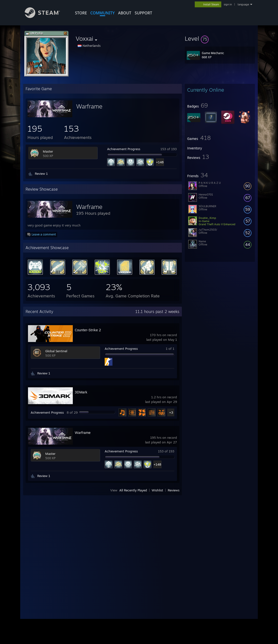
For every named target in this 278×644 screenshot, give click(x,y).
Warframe (89, 106)
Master (48, 151)
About (125, 13)
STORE (81, 13)
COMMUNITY (102, 13)
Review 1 (41, 174)
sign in (228, 4)
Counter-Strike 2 (88, 330)
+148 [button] (160, 162)
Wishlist (157, 490)
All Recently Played (133, 490)
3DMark (81, 392)
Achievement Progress (124, 149)
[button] (220, 39)
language (243, 4)
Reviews (174, 490)
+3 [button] (171, 412)
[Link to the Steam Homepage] (46, 17)
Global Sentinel (56, 351)
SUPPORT (143, 13)
